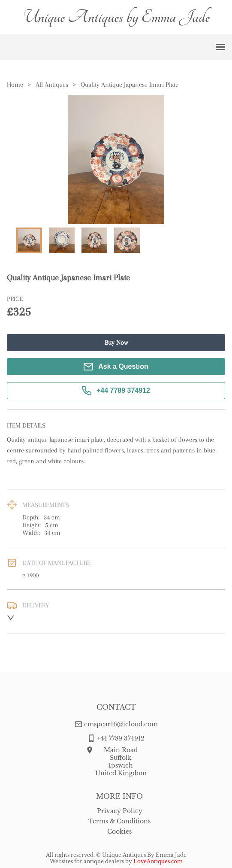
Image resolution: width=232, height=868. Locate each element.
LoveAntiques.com (158, 861)
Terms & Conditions (119, 821)
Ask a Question (116, 367)
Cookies (119, 832)
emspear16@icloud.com (121, 724)
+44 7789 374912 (116, 391)
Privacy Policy (120, 811)
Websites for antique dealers (87, 861)
